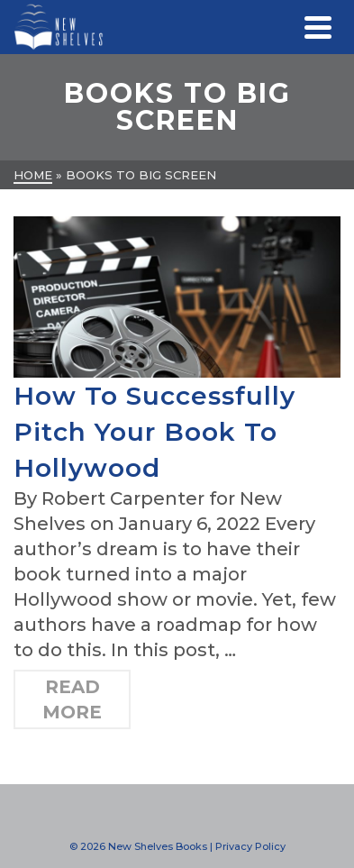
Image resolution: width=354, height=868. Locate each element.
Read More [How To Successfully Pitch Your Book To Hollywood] (72, 699)
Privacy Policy (250, 846)
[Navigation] (318, 27)
